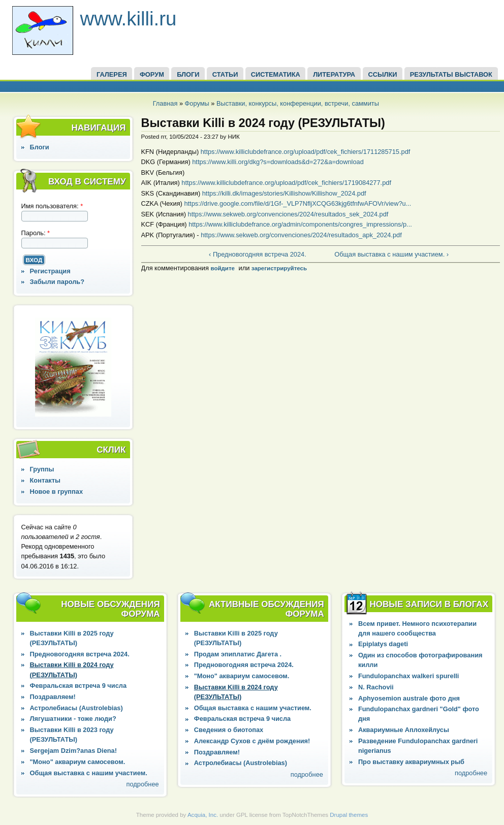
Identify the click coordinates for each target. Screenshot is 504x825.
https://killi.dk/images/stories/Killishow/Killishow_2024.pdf (284, 193)
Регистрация (50, 271)
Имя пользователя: (52, 206)
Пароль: (36, 233)
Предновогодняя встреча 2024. (80, 654)
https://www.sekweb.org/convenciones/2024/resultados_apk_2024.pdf (301, 235)
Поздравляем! (53, 697)
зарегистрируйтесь (279, 268)
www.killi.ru (129, 19)
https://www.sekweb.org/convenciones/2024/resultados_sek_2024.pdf (288, 214)
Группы (42, 469)
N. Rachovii (376, 687)
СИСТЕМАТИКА (276, 74)
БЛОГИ (188, 74)
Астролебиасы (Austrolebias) (76, 708)
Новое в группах (56, 491)
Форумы (197, 103)
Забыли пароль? (57, 282)
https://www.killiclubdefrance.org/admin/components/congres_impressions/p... (300, 224)
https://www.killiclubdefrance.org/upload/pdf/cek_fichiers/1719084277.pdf (286, 183)
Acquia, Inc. (203, 815)
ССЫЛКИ (382, 74)
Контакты (45, 480)
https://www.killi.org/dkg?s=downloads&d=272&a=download (278, 162)
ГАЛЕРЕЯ (112, 74)
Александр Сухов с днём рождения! (252, 741)
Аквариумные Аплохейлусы (404, 730)
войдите (222, 268)
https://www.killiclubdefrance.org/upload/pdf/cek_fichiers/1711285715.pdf (306, 152)
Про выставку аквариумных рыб (411, 762)
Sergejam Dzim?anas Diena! (73, 751)
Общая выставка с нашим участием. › (391, 254)
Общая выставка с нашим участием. (89, 773)
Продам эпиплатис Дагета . (238, 654)
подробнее (143, 784)
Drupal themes (349, 815)
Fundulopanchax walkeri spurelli (408, 676)
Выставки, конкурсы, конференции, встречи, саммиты (298, 103)
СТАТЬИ (225, 74)
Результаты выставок (451, 74)
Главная (165, 103)
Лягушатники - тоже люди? (73, 719)
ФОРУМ (152, 74)
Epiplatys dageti (383, 644)
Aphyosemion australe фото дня (409, 698)
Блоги (40, 147)
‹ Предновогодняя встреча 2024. (258, 254)
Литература (334, 74)
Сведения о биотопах (229, 730)
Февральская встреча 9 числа (78, 686)
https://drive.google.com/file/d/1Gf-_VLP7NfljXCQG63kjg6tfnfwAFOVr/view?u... (297, 203)
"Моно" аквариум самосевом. (78, 762)
